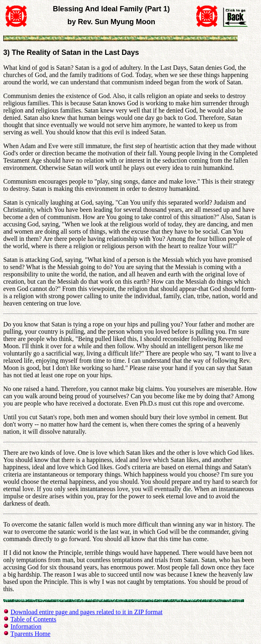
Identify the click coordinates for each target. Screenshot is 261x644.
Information (26, 626)
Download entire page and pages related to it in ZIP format (86, 612)
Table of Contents (34, 619)
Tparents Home (31, 634)
